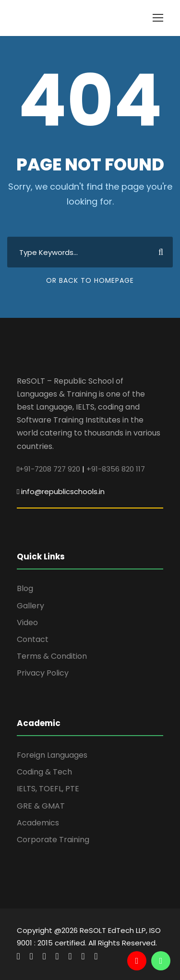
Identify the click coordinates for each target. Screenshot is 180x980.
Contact (33, 639)
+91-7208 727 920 (50, 469)
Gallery (30, 606)
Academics (38, 823)
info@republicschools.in (63, 491)
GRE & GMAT (41, 806)
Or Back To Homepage (90, 280)
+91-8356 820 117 (116, 469)
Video (27, 623)
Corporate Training (53, 840)
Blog (25, 588)
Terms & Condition (52, 656)
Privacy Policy (43, 673)
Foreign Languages (52, 755)
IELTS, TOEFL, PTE (48, 789)
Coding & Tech (44, 772)
